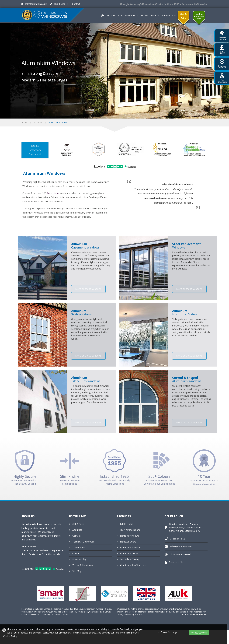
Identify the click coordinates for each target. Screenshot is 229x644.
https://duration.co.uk (181, 554)
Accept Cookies (199, 633)
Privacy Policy (79, 559)
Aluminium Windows (130, 548)
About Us (77, 530)
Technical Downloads (83, 542)
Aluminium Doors (129, 553)
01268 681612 (59, 4)
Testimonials (79, 548)
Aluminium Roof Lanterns (133, 565)
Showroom (169, 16)
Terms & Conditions (83, 565)
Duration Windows (32, 524)
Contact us (35, 554)
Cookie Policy (10, 636)
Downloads (149, 16)
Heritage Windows (129, 536)
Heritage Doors (128, 542)
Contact (76, 4)
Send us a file (176, 562)
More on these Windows (88, 289)
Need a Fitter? (29, 546)
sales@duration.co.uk (34, 4)
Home (24, 122)
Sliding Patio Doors (130, 530)
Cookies (76, 553)
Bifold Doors (127, 524)
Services (130, 16)
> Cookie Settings (168, 632)
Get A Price (78, 524)
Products (113, 16)
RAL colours (53, 193)
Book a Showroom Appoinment (35, 150)
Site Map (77, 571)
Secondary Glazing (130, 559)
